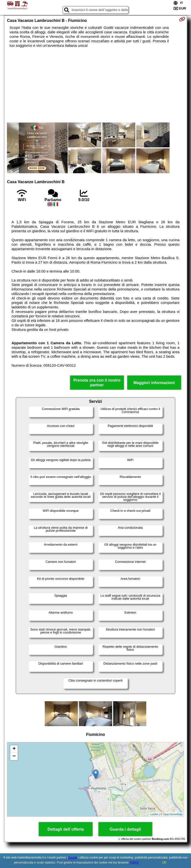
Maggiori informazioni (154, 383)
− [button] (14, 756)
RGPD (134, 863)
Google (73, 858)
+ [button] (14, 749)
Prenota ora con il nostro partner (97, 383)
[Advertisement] (95, 85)
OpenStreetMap (173, 814)
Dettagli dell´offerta (66, 829)
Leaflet (154, 814)
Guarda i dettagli (125, 829)
